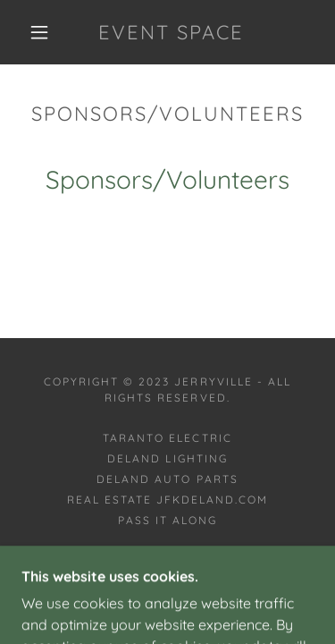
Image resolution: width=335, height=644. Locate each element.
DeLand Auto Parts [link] (167, 479)
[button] (39, 32)
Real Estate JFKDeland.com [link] (167, 500)
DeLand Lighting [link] (167, 458)
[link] (171, 32)
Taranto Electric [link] (167, 438)
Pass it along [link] (167, 520)
